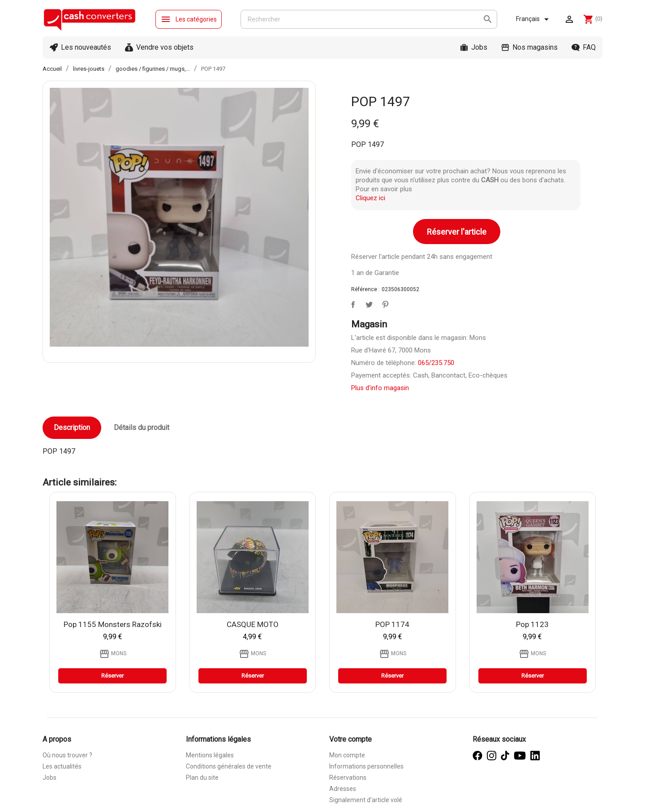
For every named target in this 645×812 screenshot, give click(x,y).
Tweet (367, 303)
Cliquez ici (370, 198)
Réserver (112, 676)
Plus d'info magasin (380, 388)
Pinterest (383, 303)
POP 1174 (392, 624)
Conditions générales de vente (229, 766)
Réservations (348, 778)
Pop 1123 (532, 624)
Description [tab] (72, 427)
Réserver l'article (457, 232)
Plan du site (202, 778)
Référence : (365, 289)
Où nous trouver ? (67, 755)
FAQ (589, 47)
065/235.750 (436, 363)
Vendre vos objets (165, 47)
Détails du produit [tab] (142, 427)
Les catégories (189, 19)
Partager (351, 303)
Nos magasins (535, 47)
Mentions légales (210, 755)
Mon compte (347, 755)
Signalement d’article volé (366, 800)
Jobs (479, 47)
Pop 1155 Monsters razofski (113, 624)
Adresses (343, 789)
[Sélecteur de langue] (534, 19)
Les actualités (62, 766)
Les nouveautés (86, 47)
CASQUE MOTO (253, 624)
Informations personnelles (366, 766)
